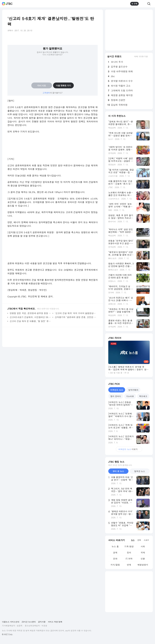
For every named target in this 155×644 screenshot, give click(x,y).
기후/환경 (129, 546)
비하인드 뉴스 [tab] (117, 390)
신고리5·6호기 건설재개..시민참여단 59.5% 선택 (30, 317)
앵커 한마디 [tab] (116, 396)
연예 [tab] (139, 540)
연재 (129, 565)
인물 (143, 559)
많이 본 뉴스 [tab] (118, 471)
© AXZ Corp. (7, 634)
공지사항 (42, 622)
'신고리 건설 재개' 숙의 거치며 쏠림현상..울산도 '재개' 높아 (76, 313)
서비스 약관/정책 (55, 622)
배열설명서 (143, 565)
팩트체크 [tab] (143, 396)
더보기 (129, 449)
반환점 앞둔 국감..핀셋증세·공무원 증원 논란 (30, 313)
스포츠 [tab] (146, 540)
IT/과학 (129, 559)
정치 (129, 553)
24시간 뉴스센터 (29, 622)
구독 (134, 4)
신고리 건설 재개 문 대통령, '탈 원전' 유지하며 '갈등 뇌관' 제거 (30, 321)
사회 (143, 546)
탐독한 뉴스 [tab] (140, 471)
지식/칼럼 (115, 565)
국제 (143, 553)
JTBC (9, 4)
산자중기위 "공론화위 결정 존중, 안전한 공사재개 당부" (76, 317)
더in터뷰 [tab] (130, 396)
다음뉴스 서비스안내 (11, 622)
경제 (115, 553)
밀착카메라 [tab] (133, 390)
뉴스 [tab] (133, 540)
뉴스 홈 (115, 546)
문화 (115, 559)
